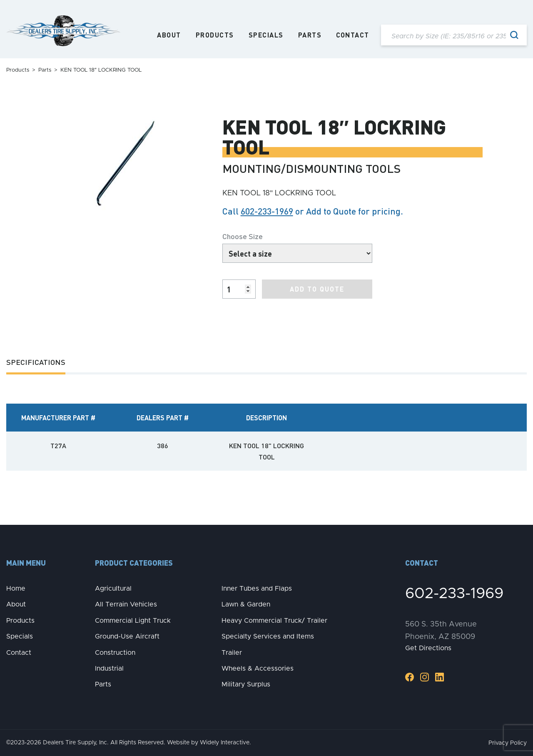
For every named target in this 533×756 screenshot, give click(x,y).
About (169, 35)
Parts (310, 35)
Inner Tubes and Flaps (257, 589)
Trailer (232, 653)
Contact (353, 35)
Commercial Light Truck (133, 621)
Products (215, 35)
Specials (266, 35)
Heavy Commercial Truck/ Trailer (274, 621)
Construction (115, 653)
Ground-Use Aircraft (127, 636)
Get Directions (428, 648)
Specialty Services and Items (268, 636)
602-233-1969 (267, 211)
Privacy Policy (508, 743)
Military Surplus (246, 684)
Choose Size (243, 236)
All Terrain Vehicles (126, 604)
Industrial (109, 669)
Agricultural (113, 589)
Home (16, 589)
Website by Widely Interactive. (209, 743)
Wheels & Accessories (258, 669)
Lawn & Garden (246, 604)
